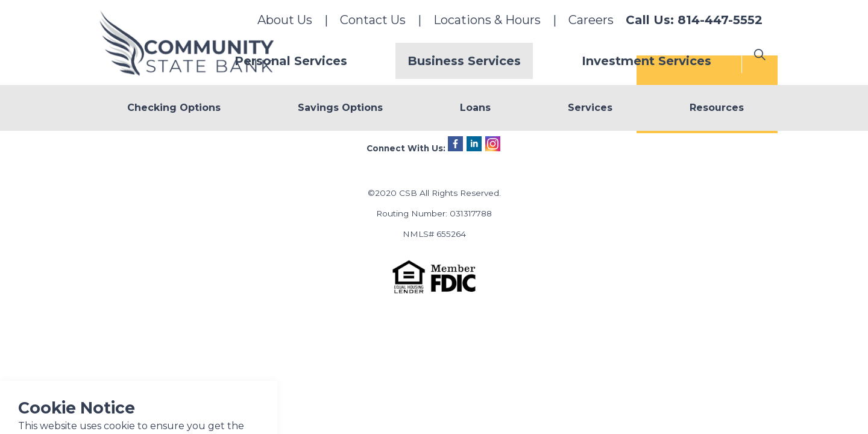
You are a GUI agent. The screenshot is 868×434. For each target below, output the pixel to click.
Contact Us (373, 20)
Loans (475, 108)
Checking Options (174, 108)
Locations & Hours (487, 20)
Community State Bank (190, 46)
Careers (591, 20)
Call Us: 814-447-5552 (694, 20)
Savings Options (340, 108)
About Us (285, 20)
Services (590, 108)
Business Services (506, 61)
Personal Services (361, 61)
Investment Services (660, 61)
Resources (717, 108)
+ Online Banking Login (707, 150)
